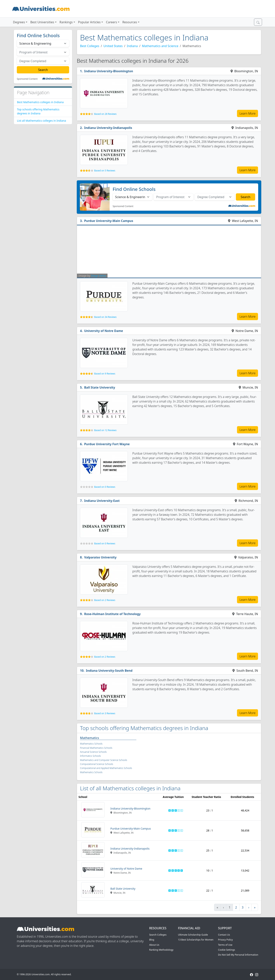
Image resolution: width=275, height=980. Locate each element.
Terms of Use (225, 945)
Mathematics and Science (160, 46)
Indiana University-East (102, 501)
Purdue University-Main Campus (109, 221)
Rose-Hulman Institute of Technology (112, 614)
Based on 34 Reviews (105, 317)
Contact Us (224, 935)
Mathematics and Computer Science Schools (104, 760)
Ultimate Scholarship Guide (193, 935)
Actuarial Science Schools (93, 752)
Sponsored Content (27, 79)
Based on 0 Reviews (105, 487)
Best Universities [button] (42, 22)
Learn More (247, 113)
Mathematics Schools (91, 744)
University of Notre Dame (104, 331)
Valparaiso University (100, 557)
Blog (152, 940)
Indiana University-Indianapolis (108, 128)
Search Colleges (158, 935)
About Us (154, 945)
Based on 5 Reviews (105, 171)
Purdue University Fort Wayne (107, 444)
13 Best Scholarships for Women (196, 940)
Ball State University (100, 387)
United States (113, 46)
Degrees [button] (19, 22)
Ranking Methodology (161, 950)
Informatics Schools (90, 756)
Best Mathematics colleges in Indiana (40, 102)
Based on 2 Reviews (105, 600)
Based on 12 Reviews (105, 430)
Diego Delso (98, 276)
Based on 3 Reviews (105, 713)
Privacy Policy (225, 940)
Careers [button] (112, 22)
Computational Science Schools (97, 764)
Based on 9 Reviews (105, 374)
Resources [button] (130, 22)
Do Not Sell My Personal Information (238, 955)
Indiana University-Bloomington (109, 71)
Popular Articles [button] (89, 22)
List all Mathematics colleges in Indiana (42, 121)
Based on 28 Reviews (105, 114)
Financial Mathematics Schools (96, 748)
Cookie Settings (227, 950)
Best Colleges (90, 46)
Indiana (132, 46)
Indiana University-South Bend (109, 671)
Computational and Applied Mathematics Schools (106, 768)
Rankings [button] (66, 22)
